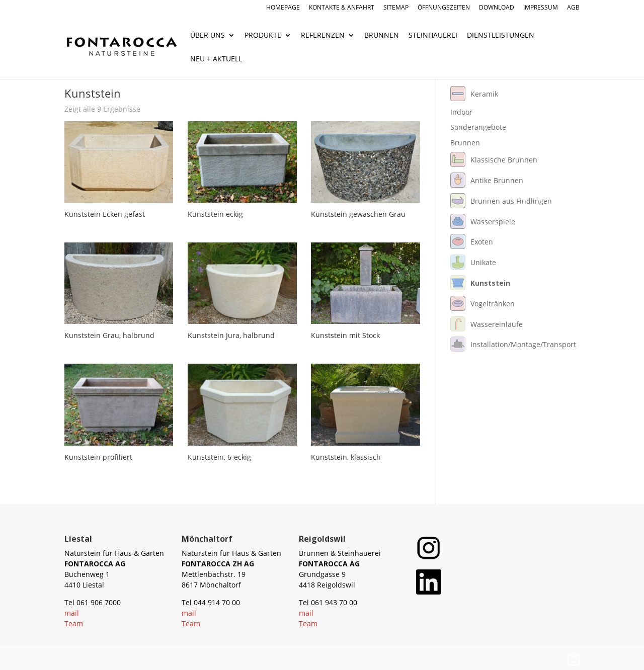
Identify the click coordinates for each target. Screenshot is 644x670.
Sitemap (396, 8)
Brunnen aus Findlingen (511, 201)
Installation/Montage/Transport (523, 344)
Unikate (483, 262)
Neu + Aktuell (216, 59)
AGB (573, 8)
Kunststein (490, 283)
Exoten (482, 242)
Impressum (541, 8)
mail (72, 613)
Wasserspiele (493, 222)
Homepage (283, 8)
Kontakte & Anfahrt (342, 8)
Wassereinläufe (497, 324)
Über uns (208, 36)
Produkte (263, 36)
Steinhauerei (433, 36)
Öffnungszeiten (444, 8)
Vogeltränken (493, 304)
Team (74, 623)
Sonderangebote (478, 127)
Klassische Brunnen (504, 160)
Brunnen (382, 36)
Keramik (484, 94)
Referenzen (323, 36)
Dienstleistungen (501, 36)
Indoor (461, 112)
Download (497, 8)
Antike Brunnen (497, 180)
